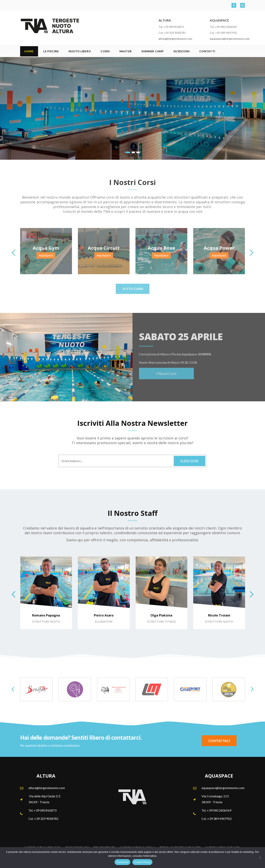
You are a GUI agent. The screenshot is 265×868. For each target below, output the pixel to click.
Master (126, 51)
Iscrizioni (182, 51)
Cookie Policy (142, 862)
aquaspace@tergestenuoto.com (230, 39)
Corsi (105, 51)
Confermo (122, 862)
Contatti (207, 51)
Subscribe (190, 461)
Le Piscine (51, 51)
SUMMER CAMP (153, 51)
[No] (260, 858)
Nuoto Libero (80, 51)
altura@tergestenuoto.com (175, 39)
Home (29, 51)
